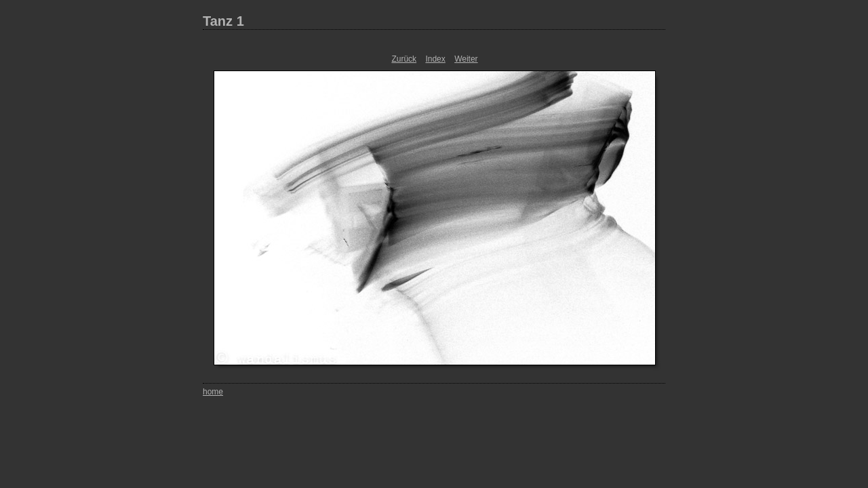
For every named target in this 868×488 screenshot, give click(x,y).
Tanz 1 (223, 21)
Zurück (404, 59)
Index (435, 59)
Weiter (466, 59)
